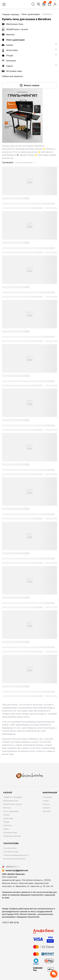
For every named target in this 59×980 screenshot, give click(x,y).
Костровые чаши (10, 832)
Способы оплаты (10, 848)
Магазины (47, 811)
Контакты (46, 808)
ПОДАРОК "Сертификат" (13, 797)
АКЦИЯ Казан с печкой (13, 804)
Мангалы (7, 808)
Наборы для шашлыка (12, 836)
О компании (47, 797)
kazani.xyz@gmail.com (15, 870)
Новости (46, 804)
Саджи (6, 829)
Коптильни (8, 825)
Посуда (6, 822)
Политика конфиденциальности (16, 855)
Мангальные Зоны (11, 801)
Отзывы (46, 801)
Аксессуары (8, 818)
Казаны (6, 815)
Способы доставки (11, 852)
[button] (25, 162)
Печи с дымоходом (11, 811)
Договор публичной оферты (14, 859)
